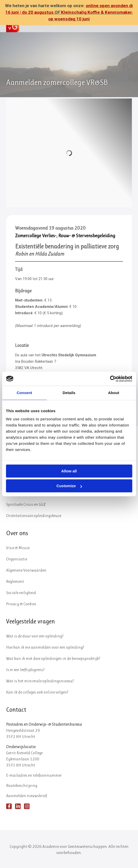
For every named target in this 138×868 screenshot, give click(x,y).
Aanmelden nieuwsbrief (27, 796)
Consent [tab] (24, 393)
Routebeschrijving (22, 785)
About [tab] (114, 393)
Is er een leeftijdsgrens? (25, 670)
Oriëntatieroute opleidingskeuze (34, 516)
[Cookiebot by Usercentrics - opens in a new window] (110, 379)
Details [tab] (69, 393)
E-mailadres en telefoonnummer (34, 775)
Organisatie (17, 559)
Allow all (69, 471)
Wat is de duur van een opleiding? (35, 636)
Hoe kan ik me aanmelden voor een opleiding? (45, 647)
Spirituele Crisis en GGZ (26, 504)
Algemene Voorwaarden (26, 570)
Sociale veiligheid (21, 593)
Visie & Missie (18, 548)
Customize (69, 486)
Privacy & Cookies (21, 604)
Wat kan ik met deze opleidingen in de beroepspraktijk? (53, 658)
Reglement (15, 581)
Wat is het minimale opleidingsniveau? (40, 681)
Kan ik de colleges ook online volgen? (37, 692)
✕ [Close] (133, 13)
